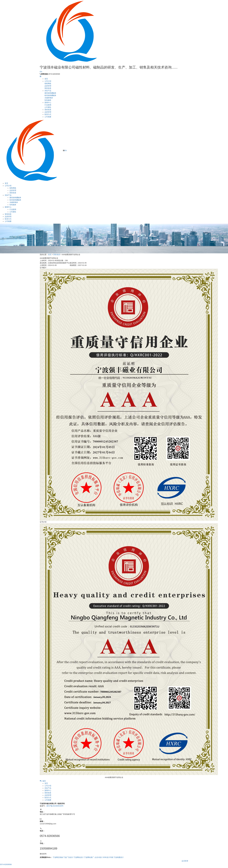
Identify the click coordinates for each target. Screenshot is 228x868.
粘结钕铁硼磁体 (50, 95)
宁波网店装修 (58, 857)
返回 (43, 781)
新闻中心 (48, 103)
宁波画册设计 (119, 857)
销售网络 (48, 83)
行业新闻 (48, 105)
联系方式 (48, 114)
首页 (46, 79)
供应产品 (48, 91)
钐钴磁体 (48, 100)
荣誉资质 (48, 88)
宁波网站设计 (79, 857)
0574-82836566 (6, 864)
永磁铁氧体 (49, 98)
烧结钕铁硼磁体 (50, 93)
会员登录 (185, 861)
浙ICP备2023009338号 (55, 806)
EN (41, 72)
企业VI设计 (99, 857)
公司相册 (48, 117)
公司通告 (48, 107)
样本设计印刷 (108, 857)
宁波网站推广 (89, 857)
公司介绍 (48, 81)
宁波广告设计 (68, 857)
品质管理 (48, 86)
